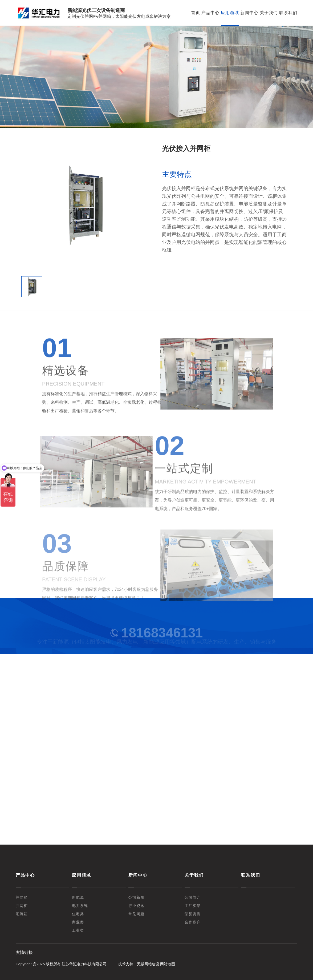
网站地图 (168, 964)
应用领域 (230, 13)
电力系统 (80, 906)
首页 (196, 13)
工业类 (78, 931)
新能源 (78, 897)
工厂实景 (193, 906)
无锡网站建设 (148, 964)
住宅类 (78, 914)
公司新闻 (136, 897)
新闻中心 (249, 13)
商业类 (78, 922)
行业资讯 (136, 906)
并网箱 (22, 897)
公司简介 (193, 897)
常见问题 (136, 914)
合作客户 (193, 922)
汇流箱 (22, 914)
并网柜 (22, 906)
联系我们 (288, 13)
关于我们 (269, 13)
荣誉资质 (193, 914)
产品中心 (210, 13)
